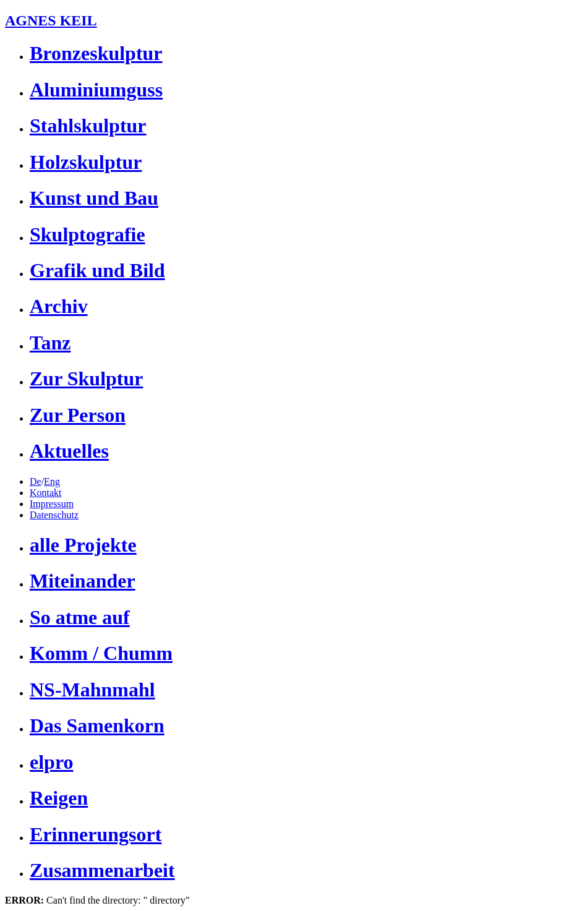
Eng (52, 481)
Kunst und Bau (94, 198)
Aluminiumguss (96, 90)
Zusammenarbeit (102, 870)
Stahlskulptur (88, 126)
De (36, 481)
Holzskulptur (86, 162)
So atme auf (80, 617)
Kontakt (46, 493)
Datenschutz (54, 515)
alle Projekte (83, 545)
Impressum (52, 504)
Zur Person (78, 415)
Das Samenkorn (97, 725)
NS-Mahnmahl (92, 690)
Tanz (50, 343)
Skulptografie (87, 234)
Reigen (59, 798)
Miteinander (83, 581)
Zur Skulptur (87, 379)
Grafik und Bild (97, 270)
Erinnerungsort (96, 834)
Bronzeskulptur (96, 53)
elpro (52, 762)
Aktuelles (69, 451)
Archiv (59, 306)
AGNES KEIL (51, 20)
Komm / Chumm (101, 653)
